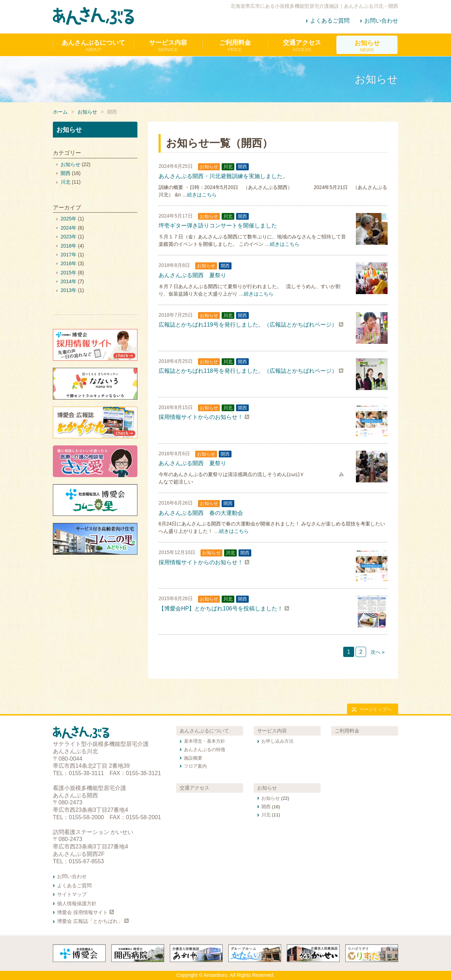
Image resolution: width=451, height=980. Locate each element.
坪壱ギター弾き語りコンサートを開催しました (218, 226)
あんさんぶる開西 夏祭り (192, 275)
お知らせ (87, 112)
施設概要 (193, 758)
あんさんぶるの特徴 (205, 750)
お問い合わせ (381, 21)
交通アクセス (194, 788)
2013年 (69, 290)
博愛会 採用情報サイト (82, 912)
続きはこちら (202, 195)
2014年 (69, 281)
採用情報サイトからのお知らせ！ (201, 417)
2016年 (69, 263)
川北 (228, 167)
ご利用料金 (347, 731)
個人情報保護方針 (77, 903)
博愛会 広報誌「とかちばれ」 (90, 921)
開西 (242, 167)
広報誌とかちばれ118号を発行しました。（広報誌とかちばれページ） (248, 371)
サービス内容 (272, 731)
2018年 (69, 246)
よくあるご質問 (330, 21)
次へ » (378, 652)
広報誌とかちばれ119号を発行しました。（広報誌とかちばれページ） (248, 325)
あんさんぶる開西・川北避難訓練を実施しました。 (223, 176)
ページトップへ (375, 709)
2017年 (69, 255)
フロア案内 (195, 766)
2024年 (69, 228)
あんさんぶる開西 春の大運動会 (201, 513)
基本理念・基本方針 (205, 741)
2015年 (69, 273)
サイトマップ (72, 894)
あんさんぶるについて (204, 731)
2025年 (69, 219)
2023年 (69, 237)
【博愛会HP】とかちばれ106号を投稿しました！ (221, 608)
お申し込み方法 (277, 741)
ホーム (60, 112)
